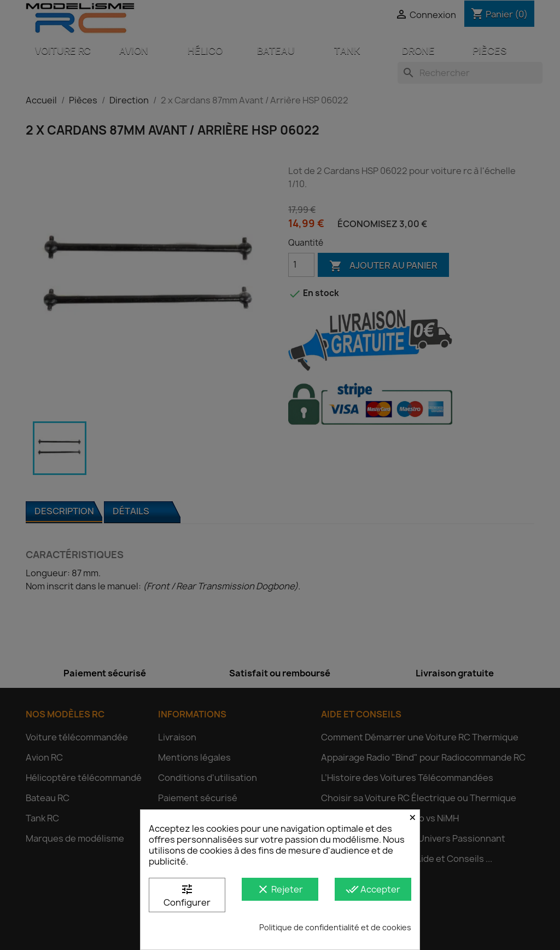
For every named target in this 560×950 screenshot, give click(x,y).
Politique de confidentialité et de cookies (335, 927)
